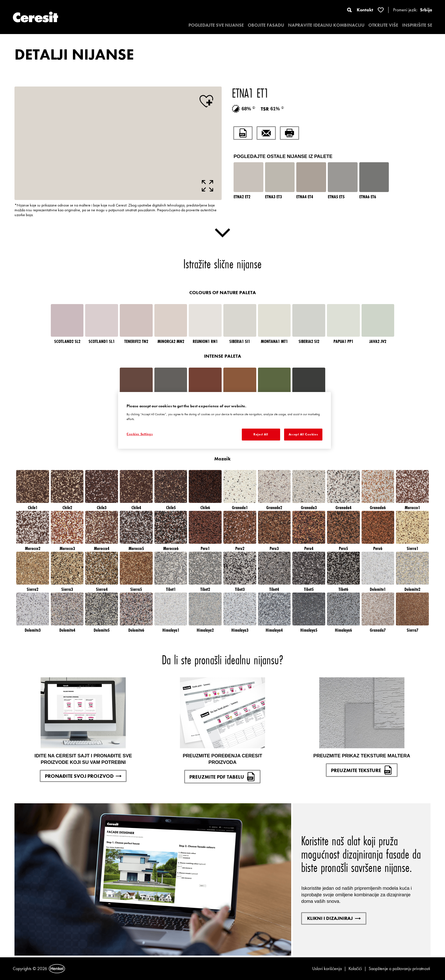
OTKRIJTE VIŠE (383, 25)
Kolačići (355, 969)
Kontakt (365, 10)
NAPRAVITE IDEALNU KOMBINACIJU (326, 25)
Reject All (261, 434)
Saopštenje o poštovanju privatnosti (399, 969)
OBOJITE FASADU (266, 25)
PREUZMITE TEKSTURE (362, 770)
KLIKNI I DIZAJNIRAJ (334, 918)
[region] (224, 420)
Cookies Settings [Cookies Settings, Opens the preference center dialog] (140, 434)
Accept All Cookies (303, 434)
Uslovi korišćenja (327, 969)
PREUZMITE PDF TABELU (222, 777)
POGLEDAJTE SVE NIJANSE (216, 25)
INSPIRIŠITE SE (417, 25)
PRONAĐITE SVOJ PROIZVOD (83, 776)
